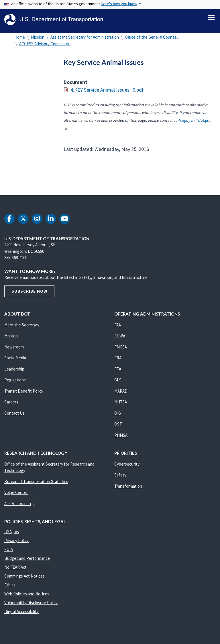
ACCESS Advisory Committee (45, 47)
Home (20, 40)
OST (118, 427)
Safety (120, 478)
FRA (118, 361)
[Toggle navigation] (211, 17)
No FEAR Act (15, 570)
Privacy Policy (16, 543)
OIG (118, 416)
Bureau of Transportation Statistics (36, 484)
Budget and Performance (27, 561)
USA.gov (12, 534)
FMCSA (121, 350)
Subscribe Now (29, 294)
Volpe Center (16, 495)
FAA (118, 328)
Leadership (14, 372)
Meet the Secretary (22, 328)
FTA (118, 372)
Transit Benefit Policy (24, 394)
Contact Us (14, 416)
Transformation (128, 489)
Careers (11, 405)
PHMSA (121, 438)
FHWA (120, 339)
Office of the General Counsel (151, 40)
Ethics (10, 588)
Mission (38, 40)
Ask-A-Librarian (20, 506)
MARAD (121, 394)
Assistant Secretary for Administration (85, 40)
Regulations (15, 383)
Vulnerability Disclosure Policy (31, 605)
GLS (118, 383)
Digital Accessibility (21, 614)
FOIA (9, 552)
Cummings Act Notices (24, 579)
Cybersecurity (127, 467)
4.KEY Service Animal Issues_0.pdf (107, 93)
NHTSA (121, 405)
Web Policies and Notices (27, 597)
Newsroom (14, 350)
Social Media (15, 361)
